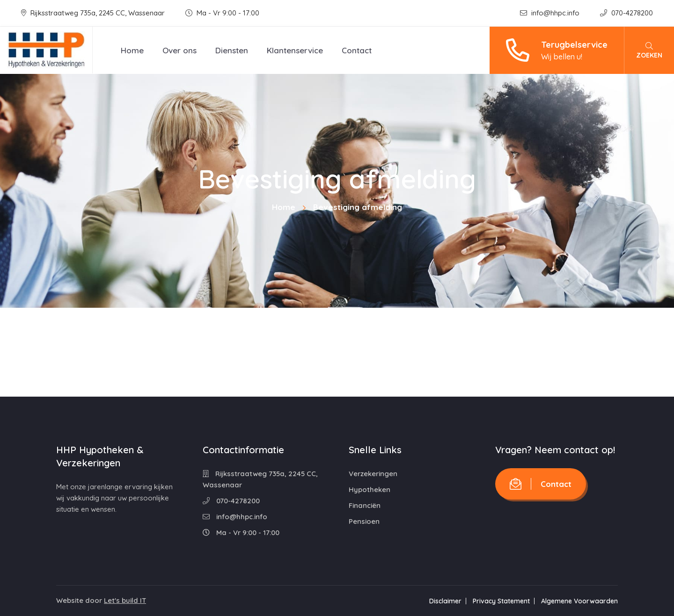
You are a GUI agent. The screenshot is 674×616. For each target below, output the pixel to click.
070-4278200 (626, 13)
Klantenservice (295, 50)
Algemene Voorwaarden (579, 601)
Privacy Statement (501, 601)
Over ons (179, 50)
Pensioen (364, 521)
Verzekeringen (373, 474)
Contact (357, 50)
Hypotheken (370, 489)
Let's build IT (125, 600)
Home (132, 50)
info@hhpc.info (551, 13)
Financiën (365, 505)
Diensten (232, 50)
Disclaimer (445, 601)
